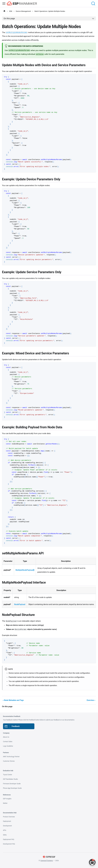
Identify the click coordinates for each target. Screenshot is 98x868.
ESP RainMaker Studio (10, 779)
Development (7, 826)
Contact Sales (8, 742)
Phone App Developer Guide (12, 788)
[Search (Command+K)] (94, 4)
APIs (5, 830)
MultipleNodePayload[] (25, 570)
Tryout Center (8, 775)
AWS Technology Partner (11, 757)
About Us (6, 737)
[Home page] (4, 11)
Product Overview (9, 817)
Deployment (7, 821)
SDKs (5, 835)
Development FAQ (9, 844)
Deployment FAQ (9, 839)
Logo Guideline (8, 746)
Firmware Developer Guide (12, 784)
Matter (5, 803)
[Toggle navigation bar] (4, 4)
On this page (9, 18)
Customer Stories (9, 761)
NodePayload (20, 604)
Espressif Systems (47, 861)
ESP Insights (7, 799)
